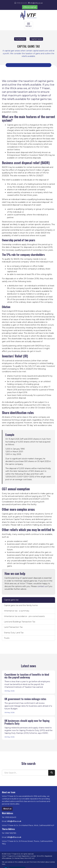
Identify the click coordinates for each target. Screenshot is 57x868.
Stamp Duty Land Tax (14, 633)
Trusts (7, 638)
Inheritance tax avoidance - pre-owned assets (24, 616)
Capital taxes (36, 39)
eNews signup (30, 7)
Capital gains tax (11, 600)
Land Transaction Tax (13, 627)
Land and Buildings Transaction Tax (20, 622)
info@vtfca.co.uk (36, 3)
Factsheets (20, 39)
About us (7, 809)
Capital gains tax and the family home (21, 605)
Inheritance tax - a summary (17, 611)
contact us (42, 586)
